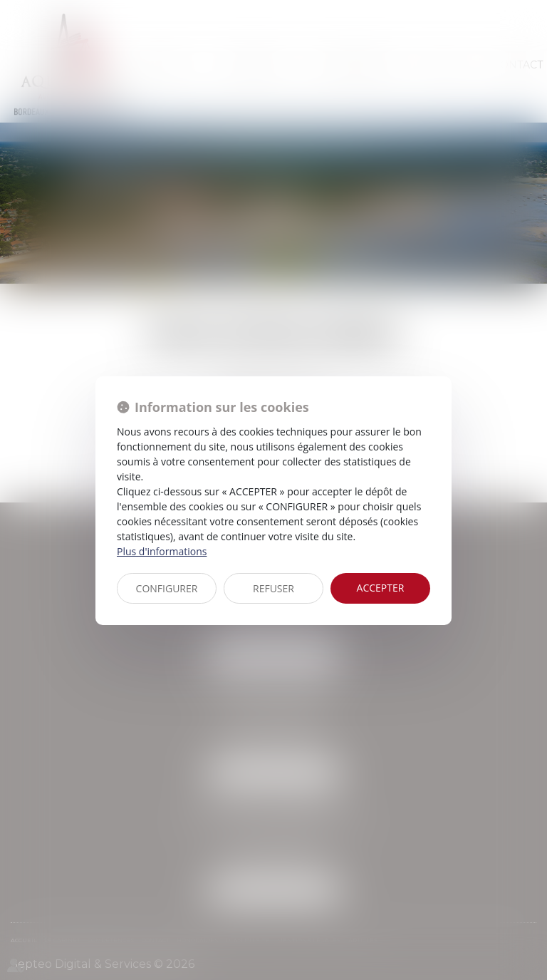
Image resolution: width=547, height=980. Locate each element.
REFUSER (273, 588)
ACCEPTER (381, 588)
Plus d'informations (162, 551)
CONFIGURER (167, 588)
